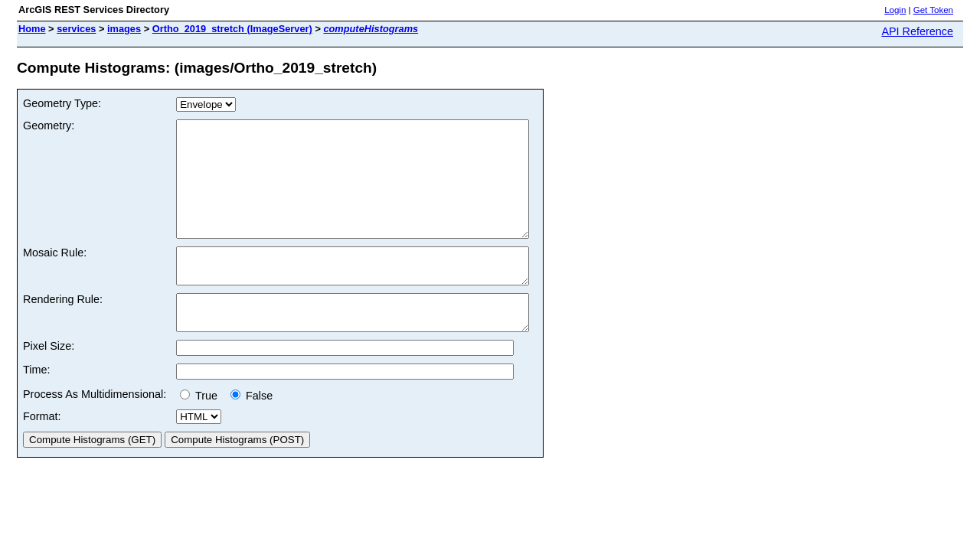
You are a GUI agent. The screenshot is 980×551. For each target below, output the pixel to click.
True (202, 432)
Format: (42, 453)
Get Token (933, 10)
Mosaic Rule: (55, 275)
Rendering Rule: (63, 329)
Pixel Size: (49, 383)
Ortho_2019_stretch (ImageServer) (232, 29)
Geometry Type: (62, 103)
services (76, 29)
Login (895, 10)
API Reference (917, 31)
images (124, 29)
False (252, 432)
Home (32, 29)
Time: (36, 406)
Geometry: (49, 126)
